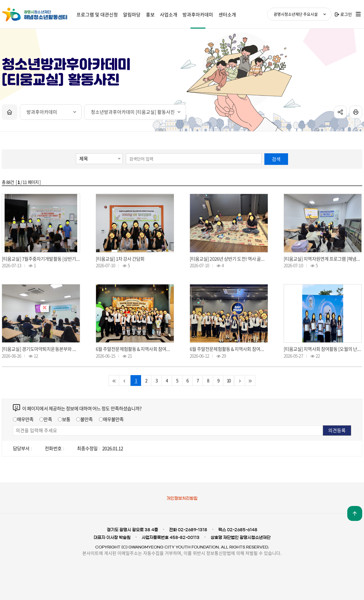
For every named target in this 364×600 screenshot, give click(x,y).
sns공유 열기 (340, 112)
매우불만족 (113, 419)
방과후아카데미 (42, 112)
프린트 (356, 112)
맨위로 (355, 513)
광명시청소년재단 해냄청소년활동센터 (40, 15)
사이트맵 (358, 14)
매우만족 (25, 419)
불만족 (86, 419)
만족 (48, 419)
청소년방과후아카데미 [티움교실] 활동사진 (133, 112)
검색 (276, 159)
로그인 (346, 14)
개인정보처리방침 (182, 498)
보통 (66, 419)
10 (229, 380)
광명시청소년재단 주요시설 (296, 14)
